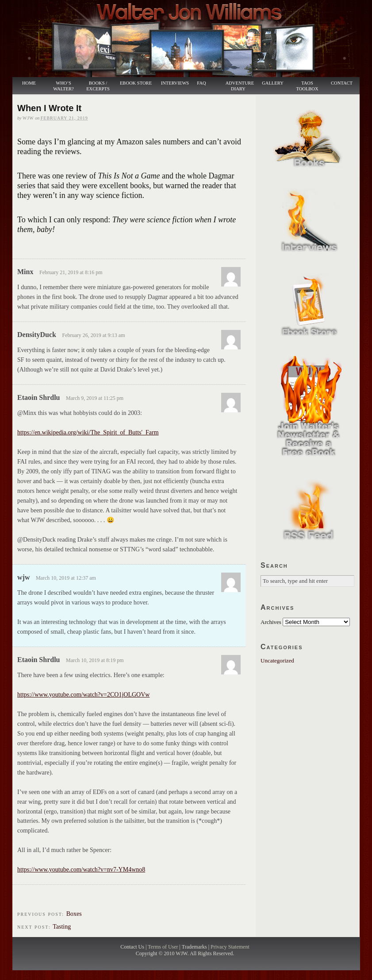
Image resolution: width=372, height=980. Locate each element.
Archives (271, 622)
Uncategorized (277, 660)
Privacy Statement (230, 947)
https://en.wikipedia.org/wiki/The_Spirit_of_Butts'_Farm (88, 432)
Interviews (171, 83)
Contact (342, 83)
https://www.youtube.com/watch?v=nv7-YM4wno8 (81, 870)
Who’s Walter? (63, 86)
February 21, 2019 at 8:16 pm (71, 272)
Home (29, 83)
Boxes (74, 914)
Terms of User (163, 947)
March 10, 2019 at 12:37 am (66, 578)
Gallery (273, 83)
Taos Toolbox (307, 86)
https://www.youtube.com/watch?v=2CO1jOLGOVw (83, 695)
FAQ (201, 83)
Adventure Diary (240, 86)
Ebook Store (136, 83)
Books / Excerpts (98, 86)
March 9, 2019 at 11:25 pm (95, 398)
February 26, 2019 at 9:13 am (94, 335)
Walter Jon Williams (191, 39)
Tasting (62, 927)
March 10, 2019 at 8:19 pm (95, 660)
